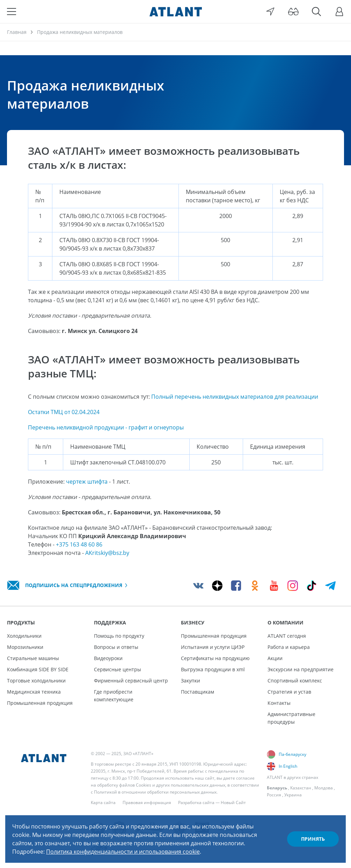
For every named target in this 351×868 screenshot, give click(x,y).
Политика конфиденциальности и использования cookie (123, 852)
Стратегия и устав (289, 692)
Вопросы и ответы (116, 647)
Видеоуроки (108, 658)
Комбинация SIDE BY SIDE (38, 669)
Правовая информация (147, 802)
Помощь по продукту (119, 636)
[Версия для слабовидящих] (293, 12)
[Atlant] (176, 12)
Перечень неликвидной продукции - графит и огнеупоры (106, 427)
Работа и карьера (289, 647)
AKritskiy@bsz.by (107, 553)
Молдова (324, 788)
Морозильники (25, 647)
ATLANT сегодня (287, 636)
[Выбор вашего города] (270, 12)
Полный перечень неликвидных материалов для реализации (235, 397)
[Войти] (339, 12)
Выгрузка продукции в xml (213, 669)
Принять (313, 839)
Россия (274, 795)
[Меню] (12, 12)
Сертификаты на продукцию (215, 658)
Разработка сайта (196, 802)
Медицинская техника (34, 692)
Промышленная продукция (40, 703)
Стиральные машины (33, 658)
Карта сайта (103, 802)
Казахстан (301, 788)
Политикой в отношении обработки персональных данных (155, 792)
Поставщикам (198, 692)
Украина (293, 795)
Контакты (279, 703)
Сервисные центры (118, 669)
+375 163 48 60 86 (79, 544)
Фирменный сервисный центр (131, 681)
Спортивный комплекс (295, 681)
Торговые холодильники (36, 681)
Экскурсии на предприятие (301, 669)
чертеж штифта (87, 482)
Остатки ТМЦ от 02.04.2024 (64, 412)
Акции (275, 658)
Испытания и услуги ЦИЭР (213, 647)
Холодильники (24, 636)
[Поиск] (316, 12)
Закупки (191, 681)
